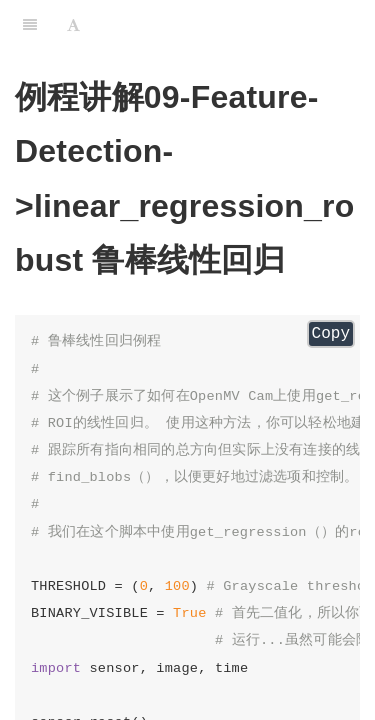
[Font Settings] (73, 25)
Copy (331, 334)
